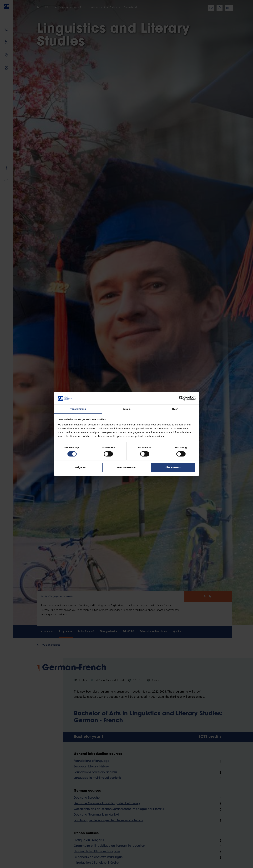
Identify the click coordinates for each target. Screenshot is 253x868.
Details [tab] (126, 409)
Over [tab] (175, 409)
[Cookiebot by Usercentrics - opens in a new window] (181, 398)
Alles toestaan (173, 467)
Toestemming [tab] (78, 409)
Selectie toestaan (127, 467)
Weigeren (80, 467)
